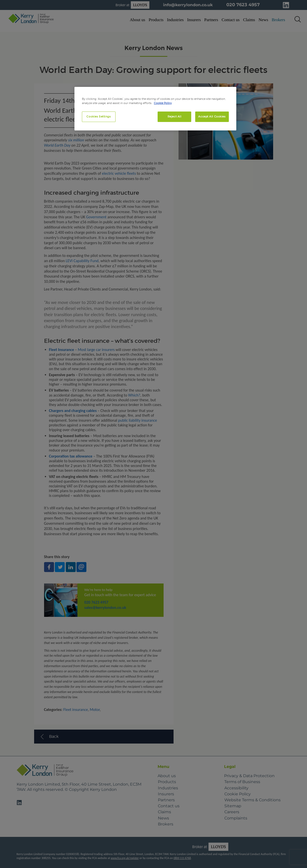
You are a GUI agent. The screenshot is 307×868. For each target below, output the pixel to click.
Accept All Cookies (212, 116)
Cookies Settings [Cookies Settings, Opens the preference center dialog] (98, 116)
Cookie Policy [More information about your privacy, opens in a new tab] (163, 103)
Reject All (175, 116)
